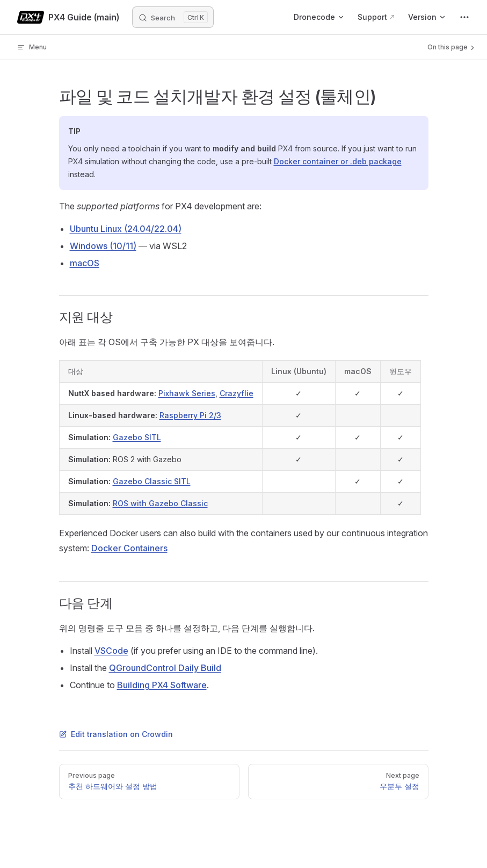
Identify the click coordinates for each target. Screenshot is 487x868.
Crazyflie (237, 393)
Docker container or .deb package (338, 161)
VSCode (111, 651)
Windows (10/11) (103, 246)
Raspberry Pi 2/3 (190, 415)
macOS (85, 263)
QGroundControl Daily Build (165, 668)
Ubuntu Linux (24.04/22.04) (126, 229)
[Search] (173, 17)
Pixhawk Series (187, 393)
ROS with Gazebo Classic (160, 503)
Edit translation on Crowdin (116, 734)
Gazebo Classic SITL (152, 481)
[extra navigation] (464, 17)
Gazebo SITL (137, 437)
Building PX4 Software (162, 685)
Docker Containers (129, 548)
